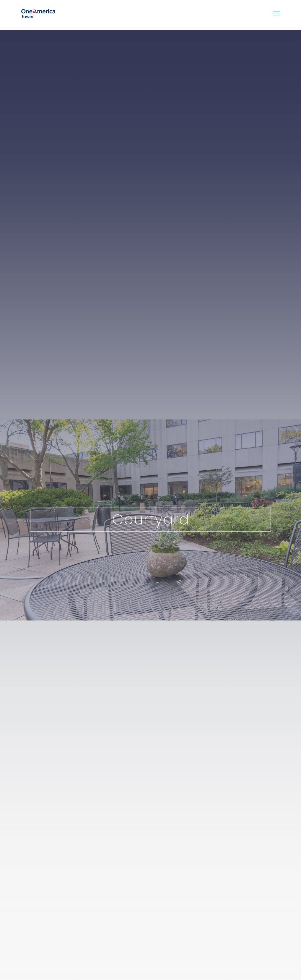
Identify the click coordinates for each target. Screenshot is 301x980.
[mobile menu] (276, 13)
